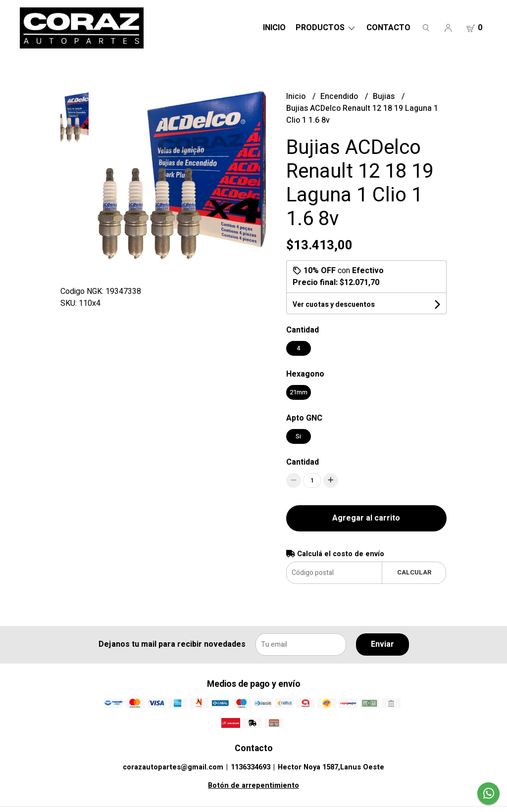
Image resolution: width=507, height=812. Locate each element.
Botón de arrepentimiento (253, 786)
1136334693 (251, 767)
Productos (326, 28)
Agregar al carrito (366, 518)
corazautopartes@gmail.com (173, 767)
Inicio (274, 28)
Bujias (385, 96)
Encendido (340, 96)
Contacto (388, 28)
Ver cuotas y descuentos (334, 305)
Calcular (414, 573)
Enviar (382, 644)
